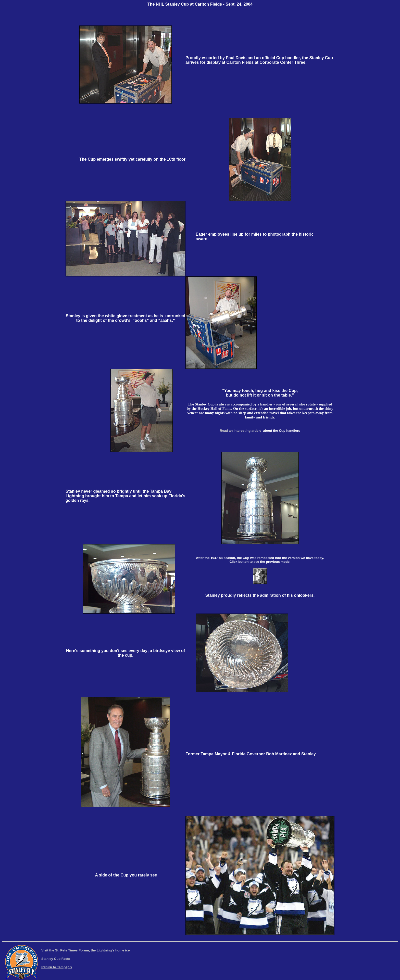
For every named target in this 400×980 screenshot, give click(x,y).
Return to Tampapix (57, 967)
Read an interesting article (241, 431)
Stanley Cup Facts (56, 959)
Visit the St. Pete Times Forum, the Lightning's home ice (85, 950)
